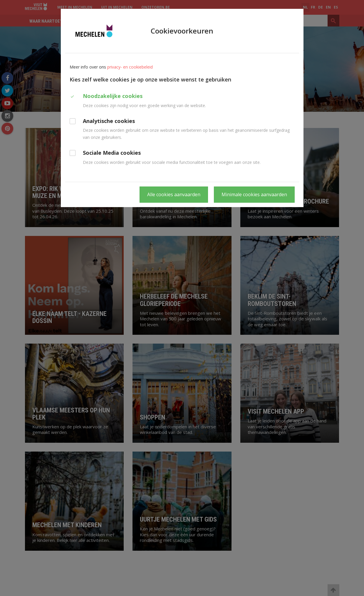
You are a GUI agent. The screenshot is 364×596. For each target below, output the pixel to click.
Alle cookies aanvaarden (174, 194)
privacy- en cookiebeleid (130, 67)
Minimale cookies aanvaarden (254, 194)
